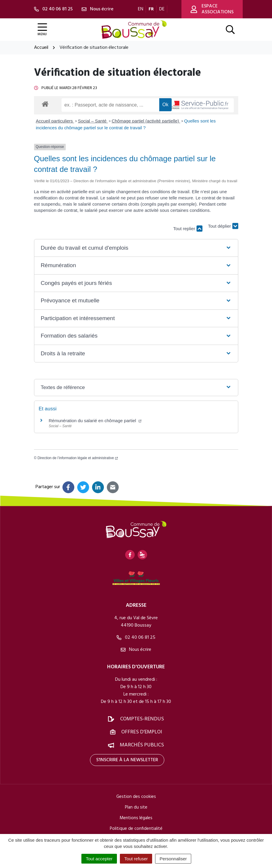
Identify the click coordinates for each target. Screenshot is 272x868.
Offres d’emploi (142, 732)
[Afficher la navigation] (42, 30)
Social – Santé (93, 121)
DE (162, 9)
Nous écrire (136, 650)
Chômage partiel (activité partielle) (146, 121)
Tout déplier (223, 226)
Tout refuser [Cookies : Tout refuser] (136, 859)
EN (141, 9)
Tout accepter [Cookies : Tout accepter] (99, 859)
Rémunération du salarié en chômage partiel (95, 421)
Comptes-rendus (142, 719)
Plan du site (136, 807)
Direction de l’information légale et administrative (78, 458)
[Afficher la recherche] (230, 30)
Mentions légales (136, 818)
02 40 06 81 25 (136, 638)
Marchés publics (142, 745)
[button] (136, 248)
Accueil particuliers (55, 121)
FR (151, 9)
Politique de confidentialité (136, 829)
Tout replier (188, 229)
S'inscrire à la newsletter (127, 760)
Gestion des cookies (136, 797)
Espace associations (212, 9)
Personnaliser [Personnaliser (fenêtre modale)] (173, 859)
